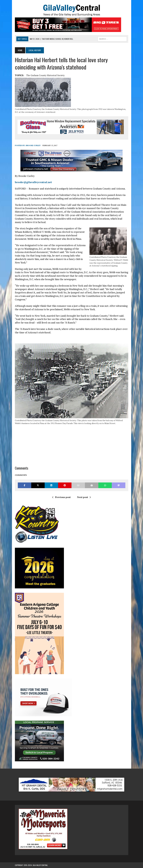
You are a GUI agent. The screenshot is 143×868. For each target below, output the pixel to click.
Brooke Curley (33, 145)
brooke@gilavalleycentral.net (33, 182)
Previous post (61, 497)
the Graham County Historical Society (45, 75)
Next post (84, 497)
